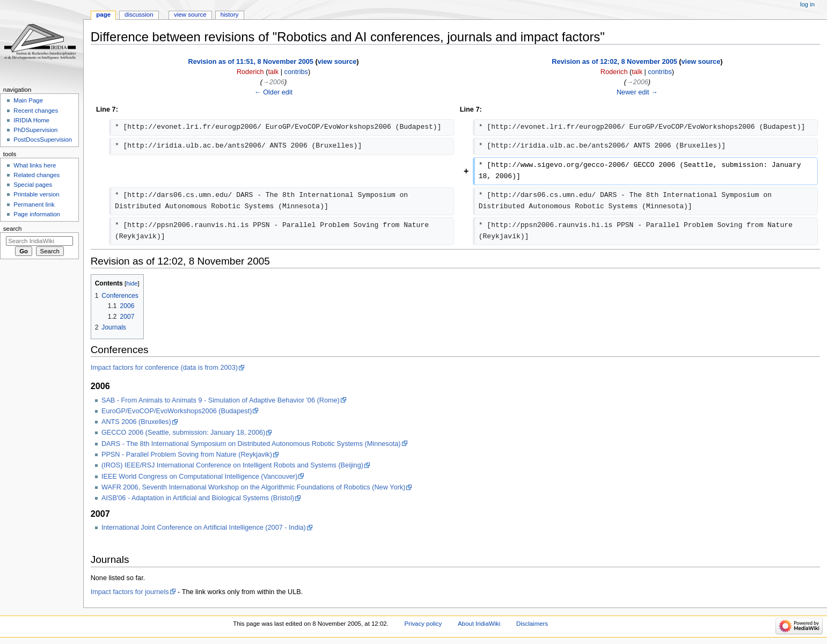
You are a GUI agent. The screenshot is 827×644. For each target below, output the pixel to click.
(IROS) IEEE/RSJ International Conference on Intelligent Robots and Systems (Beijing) (232, 465)
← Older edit (273, 92)
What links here (35, 165)
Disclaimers (532, 624)
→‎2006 (273, 82)
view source (337, 62)
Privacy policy (423, 624)
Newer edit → (637, 92)
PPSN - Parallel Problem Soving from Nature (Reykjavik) (187, 455)
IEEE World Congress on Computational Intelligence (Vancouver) (200, 477)
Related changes (36, 175)
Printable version (36, 194)
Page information (37, 214)
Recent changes (36, 111)
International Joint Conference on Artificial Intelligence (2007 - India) (204, 528)
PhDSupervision (35, 130)
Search (13, 229)
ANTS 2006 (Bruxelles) (136, 422)
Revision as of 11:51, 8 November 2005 (251, 62)
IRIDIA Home (31, 120)
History (230, 14)
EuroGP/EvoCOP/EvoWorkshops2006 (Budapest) (177, 411)
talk (273, 72)
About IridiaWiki (479, 624)
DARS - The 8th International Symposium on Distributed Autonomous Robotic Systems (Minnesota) (251, 444)
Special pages (33, 185)
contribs (296, 72)
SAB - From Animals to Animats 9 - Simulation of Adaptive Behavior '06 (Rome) (221, 400)
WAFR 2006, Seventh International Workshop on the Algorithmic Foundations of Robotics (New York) (253, 487)
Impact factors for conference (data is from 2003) (164, 368)
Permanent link (34, 204)
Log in (807, 4)
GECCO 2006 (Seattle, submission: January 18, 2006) (183, 433)
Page (103, 14)
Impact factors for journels (130, 592)
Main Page (28, 100)
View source (190, 14)
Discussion (139, 14)
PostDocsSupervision (43, 140)
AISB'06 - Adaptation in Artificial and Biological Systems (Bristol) (198, 498)
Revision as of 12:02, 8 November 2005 (614, 62)
